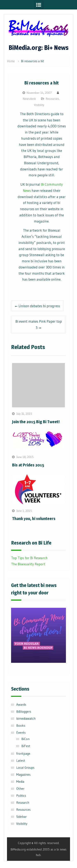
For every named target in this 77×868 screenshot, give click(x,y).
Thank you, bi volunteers (34, 519)
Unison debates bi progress (39, 306)
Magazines (23, 774)
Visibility (39, 105)
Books (21, 725)
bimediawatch (26, 718)
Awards (21, 704)
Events (21, 732)
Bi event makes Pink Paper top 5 (39, 324)
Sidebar (21, 816)
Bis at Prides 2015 (28, 465)
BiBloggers (24, 711)
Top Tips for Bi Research (29, 558)
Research (23, 802)
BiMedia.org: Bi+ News (39, 48)
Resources (52, 99)
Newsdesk (29, 99)
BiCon (25, 739)
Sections (20, 689)
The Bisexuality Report (28, 564)
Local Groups (25, 767)
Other (20, 788)
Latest (21, 760)
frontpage (23, 753)
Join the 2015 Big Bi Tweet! (36, 422)
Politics (21, 795)
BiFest (26, 746)
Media (20, 781)
